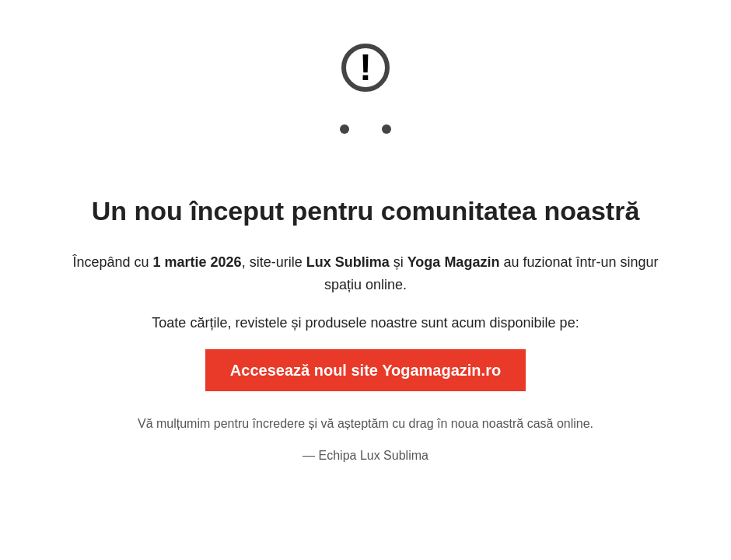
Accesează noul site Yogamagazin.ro (365, 370)
